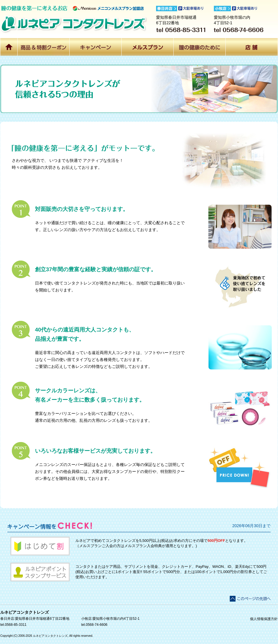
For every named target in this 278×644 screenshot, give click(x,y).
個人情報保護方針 (264, 619)
